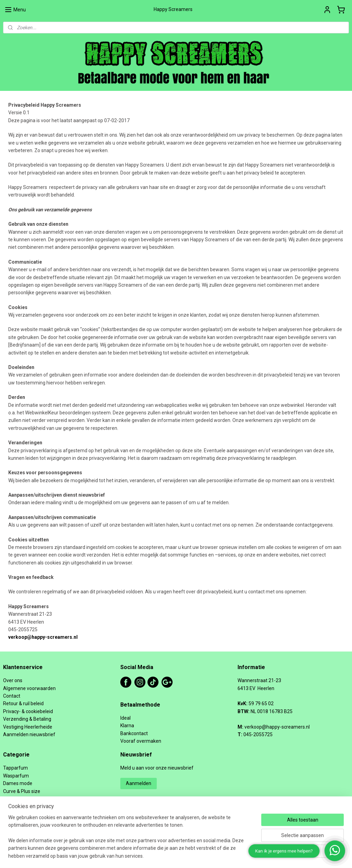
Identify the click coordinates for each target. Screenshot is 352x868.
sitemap (155, 855)
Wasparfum (16, 776)
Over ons (13, 680)
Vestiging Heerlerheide (28, 727)
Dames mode (18, 783)
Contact (12, 696)
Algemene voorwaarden (29, 688)
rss (168, 855)
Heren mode (16, 814)
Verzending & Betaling (27, 719)
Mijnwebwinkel (251, 855)
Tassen (11, 806)
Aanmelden (139, 783)
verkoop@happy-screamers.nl (43, 637)
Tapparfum (15, 768)
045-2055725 (258, 734)
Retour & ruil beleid (23, 703)
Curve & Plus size (22, 791)
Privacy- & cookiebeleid (28, 711)
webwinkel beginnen (193, 855)
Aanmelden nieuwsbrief (29, 734)
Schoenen (14, 799)
